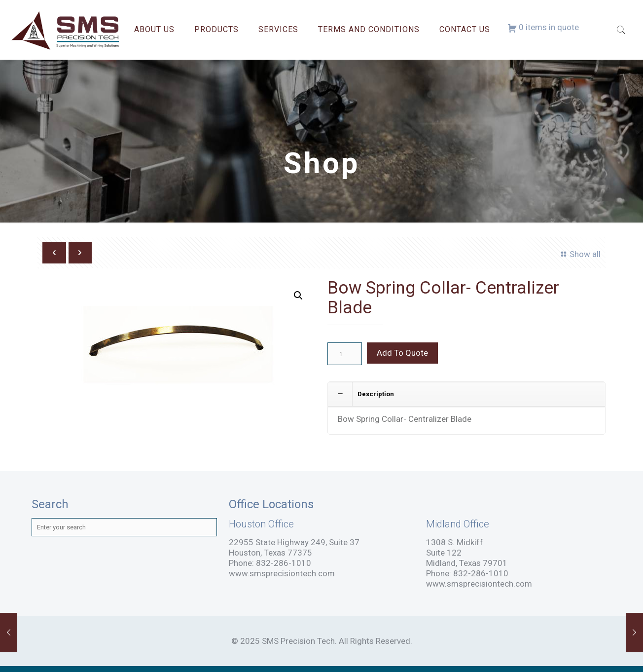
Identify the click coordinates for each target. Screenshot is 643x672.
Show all (579, 254)
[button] (298, 296)
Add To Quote (402, 353)
